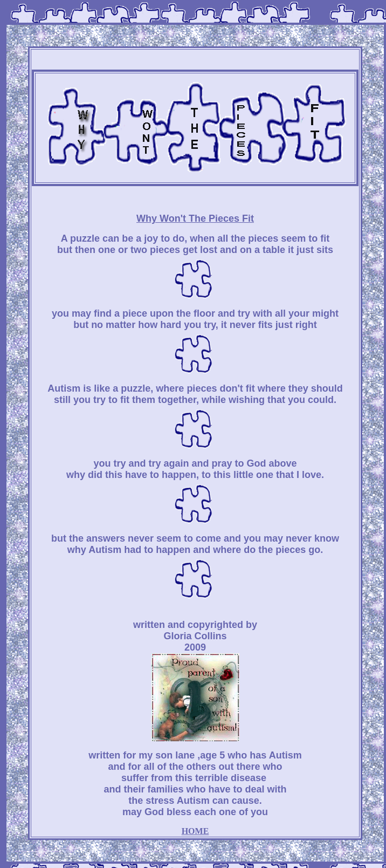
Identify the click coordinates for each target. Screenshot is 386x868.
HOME (195, 831)
